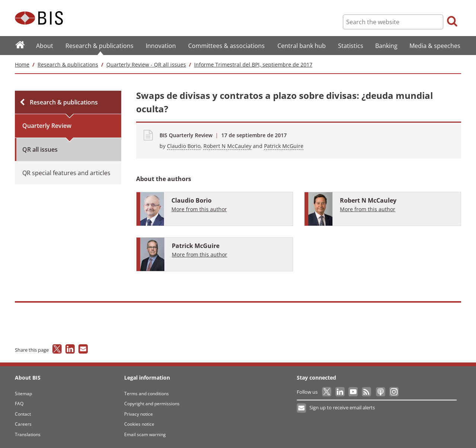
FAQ (19, 404)
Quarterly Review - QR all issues (146, 65)
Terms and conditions (147, 394)
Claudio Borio (184, 146)
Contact (23, 414)
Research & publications (68, 65)
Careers (23, 424)
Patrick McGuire (284, 146)
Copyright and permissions (152, 404)
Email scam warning (145, 434)
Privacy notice (139, 414)
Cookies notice (139, 424)
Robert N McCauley (227, 146)
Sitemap (23, 394)
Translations (28, 434)
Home (22, 65)
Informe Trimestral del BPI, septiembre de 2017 (253, 65)
